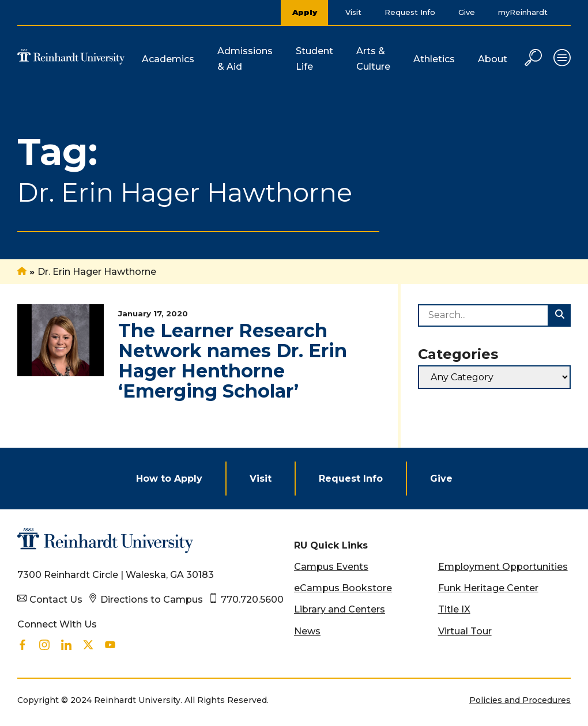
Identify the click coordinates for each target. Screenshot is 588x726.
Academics (168, 59)
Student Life (314, 59)
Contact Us (56, 600)
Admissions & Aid (245, 59)
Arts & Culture (373, 59)
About (493, 59)
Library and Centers (340, 609)
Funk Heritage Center (488, 588)
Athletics (434, 59)
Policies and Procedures (520, 700)
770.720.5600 (252, 600)
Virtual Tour (465, 631)
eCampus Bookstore (343, 588)
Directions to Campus (152, 600)
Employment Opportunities (503, 567)
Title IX (454, 609)
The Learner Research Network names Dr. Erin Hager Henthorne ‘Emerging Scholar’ (233, 361)
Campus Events (331, 567)
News (307, 631)
